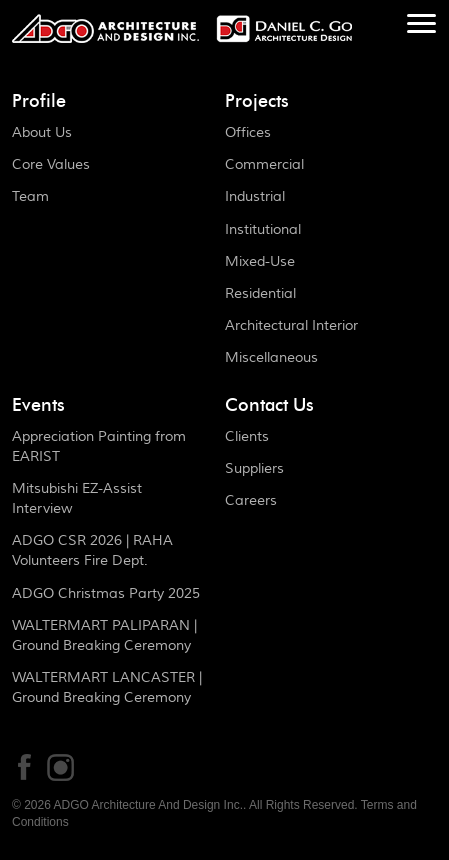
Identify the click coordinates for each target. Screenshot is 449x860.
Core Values (51, 165)
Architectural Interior (291, 326)
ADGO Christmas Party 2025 (106, 594)
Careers (251, 501)
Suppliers (254, 469)
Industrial (255, 197)
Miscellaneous (271, 358)
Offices (248, 133)
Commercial (264, 165)
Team (30, 197)
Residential (260, 294)
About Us (42, 133)
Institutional (263, 230)
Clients (247, 437)
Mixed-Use (260, 262)
